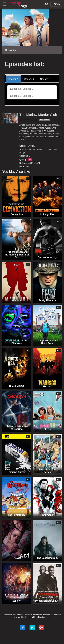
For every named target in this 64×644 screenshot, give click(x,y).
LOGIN (56, 4)
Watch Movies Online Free (19, 4)
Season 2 (29, 79)
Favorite (11, 50)
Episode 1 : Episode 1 (22, 96)
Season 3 (45, 79)
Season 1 (13, 79)
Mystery (31, 146)
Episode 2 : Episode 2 (22, 89)
